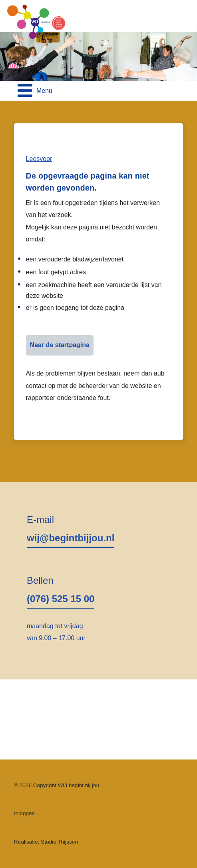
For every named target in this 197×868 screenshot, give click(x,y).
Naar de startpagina (60, 345)
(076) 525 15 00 (61, 599)
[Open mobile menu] (35, 91)
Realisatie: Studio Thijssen (46, 842)
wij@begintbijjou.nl (71, 538)
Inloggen (24, 813)
